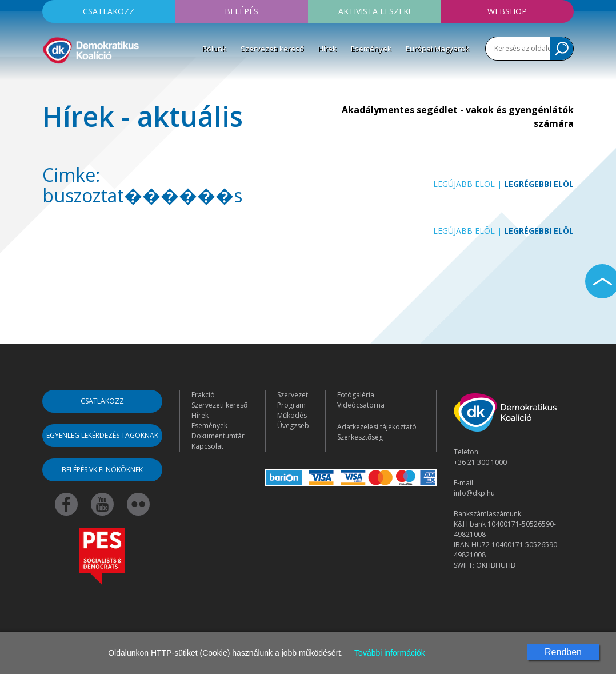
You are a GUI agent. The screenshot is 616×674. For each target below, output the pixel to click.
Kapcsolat (207, 446)
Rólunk (214, 49)
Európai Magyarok (437, 49)
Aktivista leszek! (374, 11)
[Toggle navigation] (50, 82)
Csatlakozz (109, 11)
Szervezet (293, 395)
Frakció (203, 395)
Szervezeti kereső (272, 49)
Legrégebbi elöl (539, 184)
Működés (292, 415)
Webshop (507, 11)
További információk (390, 653)
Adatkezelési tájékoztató (377, 427)
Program (291, 405)
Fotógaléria (356, 395)
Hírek (327, 49)
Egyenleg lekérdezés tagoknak (102, 435)
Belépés (241, 11)
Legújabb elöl (464, 184)
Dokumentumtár (218, 436)
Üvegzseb (293, 426)
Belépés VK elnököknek (102, 470)
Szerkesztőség (360, 437)
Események (371, 49)
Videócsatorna (361, 405)
